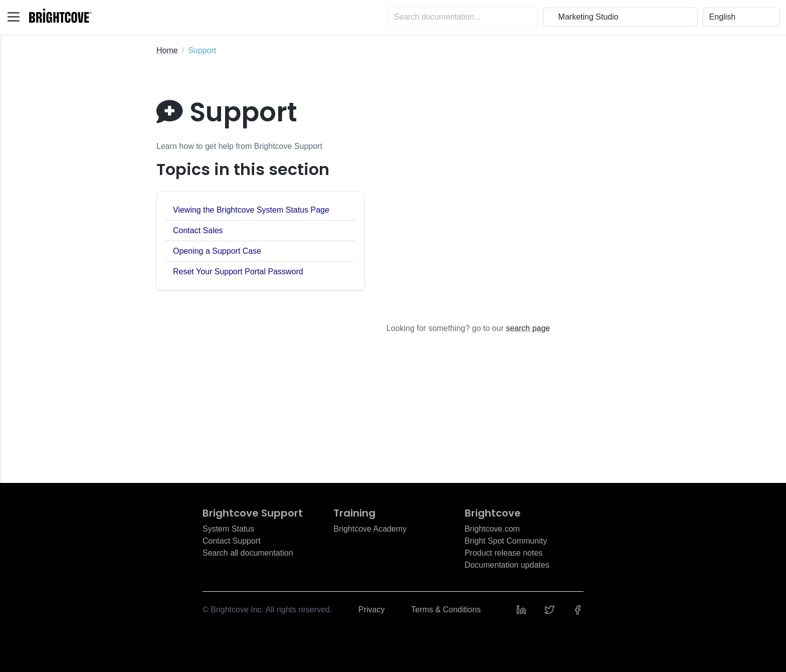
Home (167, 50)
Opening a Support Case (217, 251)
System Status (228, 529)
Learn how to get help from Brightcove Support (239, 146)
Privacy (371, 610)
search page (528, 328)
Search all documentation (248, 553)
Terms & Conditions (446, 610)
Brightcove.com (492, 529)
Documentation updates (507, 565)
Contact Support (232, 541)
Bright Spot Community (506, 541)
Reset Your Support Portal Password (238, 272)
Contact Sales (198, 230)
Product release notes (504, 553)
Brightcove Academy (370, 529)
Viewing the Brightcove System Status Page (251, 210)
